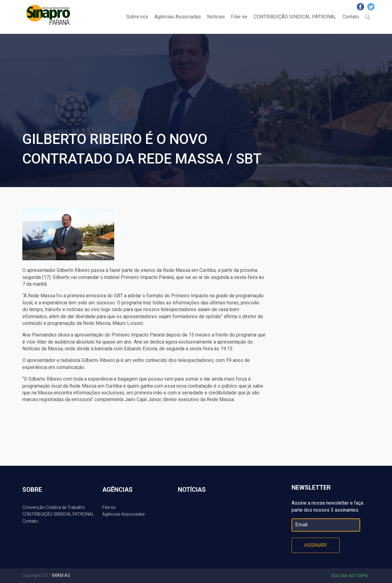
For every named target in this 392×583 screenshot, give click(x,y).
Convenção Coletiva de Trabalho (54, 507)
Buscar (367, 17)
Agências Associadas (178, 17)
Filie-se (239, 17)
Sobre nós (137, 17)
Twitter (371, 7)
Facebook (360, 7)
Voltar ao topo (349, 576)
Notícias (216, 17)
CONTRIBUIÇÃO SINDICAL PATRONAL (295, 17)
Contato (351, 17)
